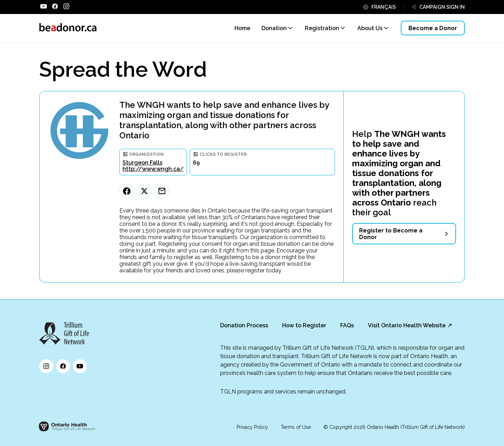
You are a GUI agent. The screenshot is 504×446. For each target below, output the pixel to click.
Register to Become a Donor (391, 234)
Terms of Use (296, 427)
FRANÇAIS (384, 7)
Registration (322, 28)
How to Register (304, 325)
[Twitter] (144, 191)
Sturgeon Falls (142, 163)
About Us (370, 28)
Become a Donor (433, 28)
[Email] (162, 191)
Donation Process (244, 325)
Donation (274, 28)
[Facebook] (127, 191)
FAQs (347, 325)
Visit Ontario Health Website (407, 325)
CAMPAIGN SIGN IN (442, 7)
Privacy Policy (252, 427)
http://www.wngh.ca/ (153, 169)
